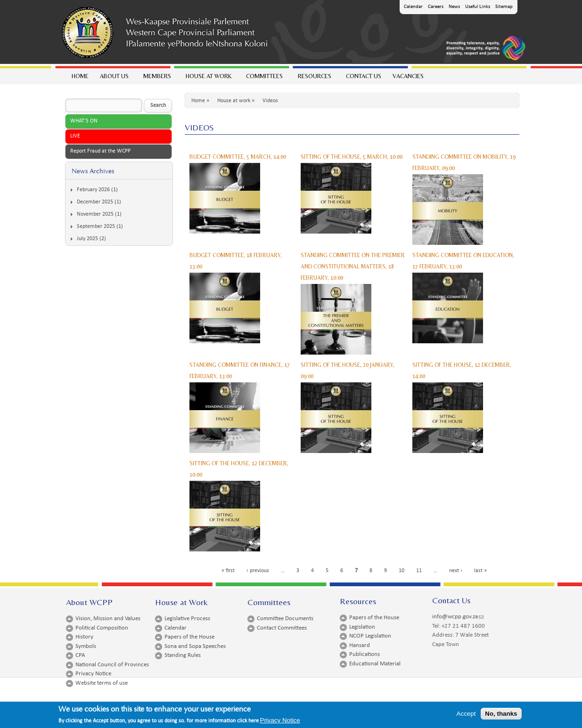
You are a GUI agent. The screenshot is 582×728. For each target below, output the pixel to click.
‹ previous (258, 571)
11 (419, 571)
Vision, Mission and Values (108, 619)
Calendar (413, 7)
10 (402, 571)
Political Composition (102, 628)
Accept (466, 715)
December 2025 (95, 202)
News (454, 7)
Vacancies (408, 76)
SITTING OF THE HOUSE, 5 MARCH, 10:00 (352, 157)
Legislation (362, 627)
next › (456, 571)
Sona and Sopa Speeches (195, 646)
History (84, 637)
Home (80, 76)
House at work (208, 78)
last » (480, 571)
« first (228, 571)
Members (157, 78)
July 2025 (87, 239)
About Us (114, 78)
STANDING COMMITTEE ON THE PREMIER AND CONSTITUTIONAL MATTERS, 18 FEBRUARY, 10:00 (353, 267)
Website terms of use (102, 683)
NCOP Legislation (370, 636)
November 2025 (95, 214)
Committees (264, 78)
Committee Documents (285, 619)
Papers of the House (189, 637)
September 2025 (96, 226)
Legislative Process (187, 619)
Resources (314, 78)
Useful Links (478, 7)
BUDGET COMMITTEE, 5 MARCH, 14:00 (238, 157)
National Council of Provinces (112, 665)
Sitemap (504, 7)
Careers (436, 7)
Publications (365, 654)
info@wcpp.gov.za (458, 617)
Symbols (86, 646)
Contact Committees (282, 628)
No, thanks (501, 715)
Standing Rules (183, 655)
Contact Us (364, 76)
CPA (80, 655)
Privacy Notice (93, 674)
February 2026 (93, 190)
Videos (270, 101)
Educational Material (375, 664)
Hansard (360, 645)
